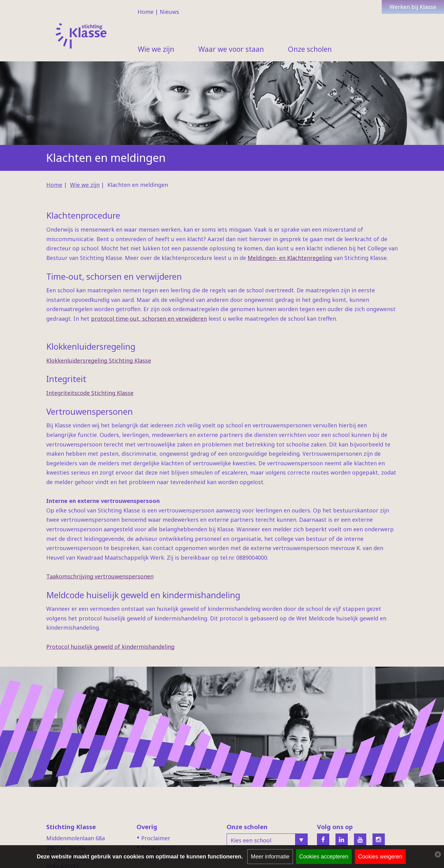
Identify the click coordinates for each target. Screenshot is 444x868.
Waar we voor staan (231, 49)
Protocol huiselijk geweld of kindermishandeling (110, 647)
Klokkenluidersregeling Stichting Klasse (99, 360)
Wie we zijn (156, 49)
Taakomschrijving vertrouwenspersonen (100, 576)
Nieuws (169, 12)
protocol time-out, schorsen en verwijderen (149, 319)
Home (146, 12)
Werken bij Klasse (413, 7)
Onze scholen (310, 49)
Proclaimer (156, 838)
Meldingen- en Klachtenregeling (290, 258)
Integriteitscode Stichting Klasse (90, 393)
